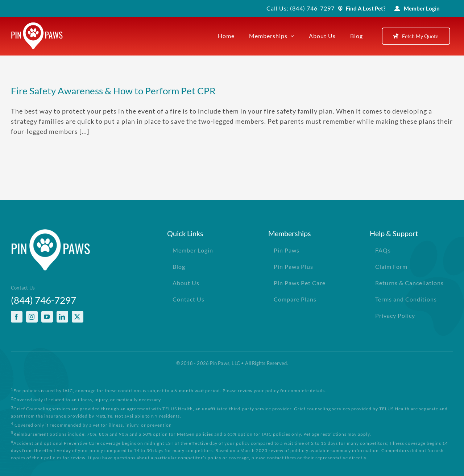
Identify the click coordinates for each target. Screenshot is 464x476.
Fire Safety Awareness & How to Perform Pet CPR (113, 91)
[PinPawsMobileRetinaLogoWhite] (37, 25)
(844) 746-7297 (43, 300)
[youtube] (47, 317)
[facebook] (17, 317)
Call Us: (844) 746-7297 (301, 8)
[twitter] (78, 317)
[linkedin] (62, 317)
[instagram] (32, 317)
